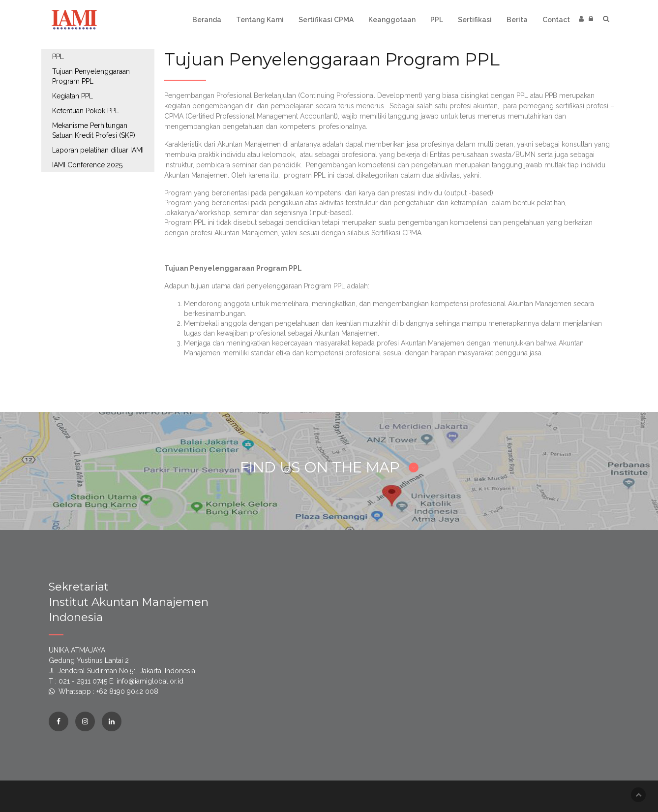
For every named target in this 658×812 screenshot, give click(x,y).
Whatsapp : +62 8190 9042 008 (108, 691)
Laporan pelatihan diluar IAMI (98, 150)
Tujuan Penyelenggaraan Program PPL (91, 76)
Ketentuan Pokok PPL (86, 111)
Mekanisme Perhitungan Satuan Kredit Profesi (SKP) (94, 130)
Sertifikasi (475, 20)
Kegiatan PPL (73, 96)
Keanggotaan (392, 20)
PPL (437, 20)
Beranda (207, 20)
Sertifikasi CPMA (326, 20)
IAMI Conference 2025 (87, 165)
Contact (556, 20)
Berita (517, 20)
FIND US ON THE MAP (329, 467)
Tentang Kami (260, 20)
